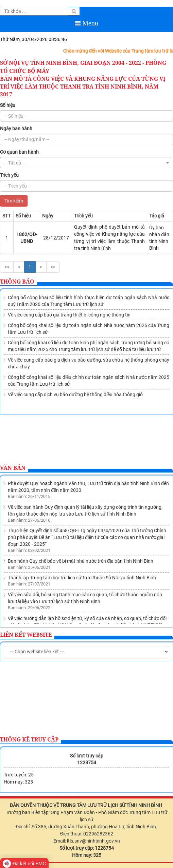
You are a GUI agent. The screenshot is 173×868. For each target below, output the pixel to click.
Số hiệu (8, 105)
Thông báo (17, 282)
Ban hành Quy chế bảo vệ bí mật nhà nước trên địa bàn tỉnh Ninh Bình (81, 522)
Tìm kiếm (14, 201)
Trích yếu (9, 175)
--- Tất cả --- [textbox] (15, 163)
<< (7, 267)
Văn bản (13, 468)
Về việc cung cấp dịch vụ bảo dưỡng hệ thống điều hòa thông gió (75, 394)
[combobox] (86, 163)
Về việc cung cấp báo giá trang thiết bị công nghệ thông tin (69, 315)
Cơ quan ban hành (19, 152)
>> (53, 267)
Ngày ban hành (16, 129)
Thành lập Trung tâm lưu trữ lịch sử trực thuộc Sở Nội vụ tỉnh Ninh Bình (82, 539)
